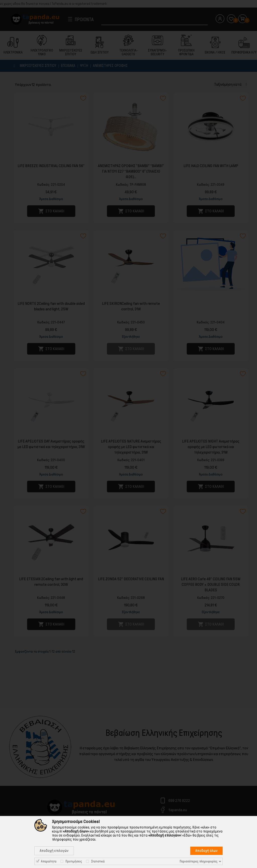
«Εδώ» (187, 835)
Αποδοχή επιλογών (54, 851)
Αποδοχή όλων (206, 851)
